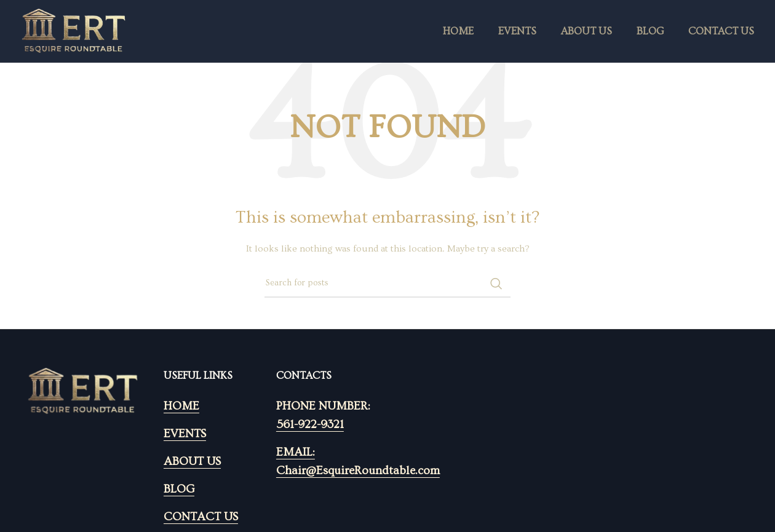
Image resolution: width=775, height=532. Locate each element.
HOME (181, 406)
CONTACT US (201, 517)
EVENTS (185, 434)
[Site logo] (74, 30)
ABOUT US (192, 462)
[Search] (387, 284)
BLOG (179, 489)
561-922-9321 (310, 425)
